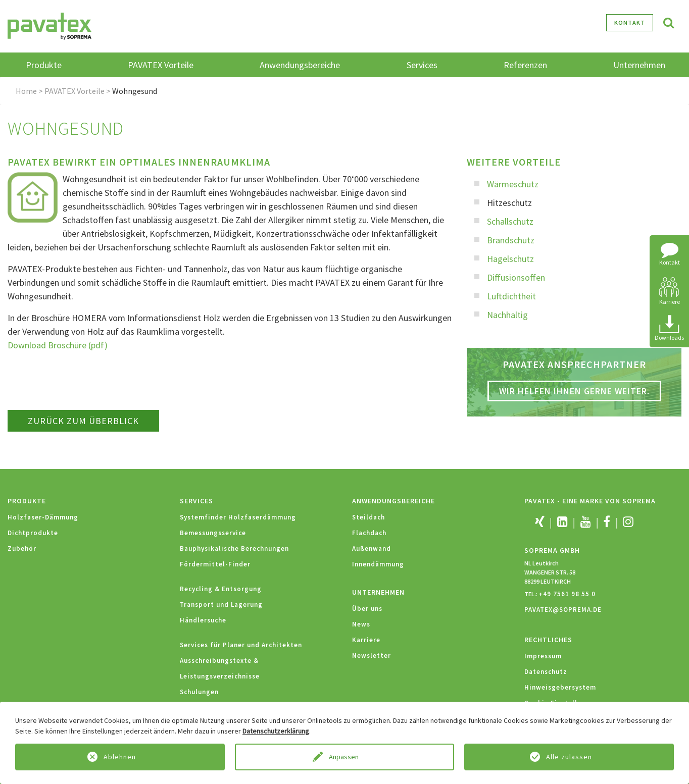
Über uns (367, 609)
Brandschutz (511, 240)
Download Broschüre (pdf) (58, 345)
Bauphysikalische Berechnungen (234, 548)
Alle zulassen (569, 757)
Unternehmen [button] (639, 65)
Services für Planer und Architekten (241, 645)
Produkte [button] (44, 65)
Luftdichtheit (511, 296)
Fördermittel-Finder (215, 564)
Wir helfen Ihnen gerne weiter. (574, 391)
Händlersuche (203, 620)
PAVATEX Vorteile (75, 91)
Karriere (366, 640)
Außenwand (372, 548)
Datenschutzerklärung (276, 731)
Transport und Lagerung (221, 605)
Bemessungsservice (213, 533)
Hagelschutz (510, 259)
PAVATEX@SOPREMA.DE (563, 610)
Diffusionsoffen (516, 277)
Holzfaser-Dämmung (43, 517)
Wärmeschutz (513, 184)
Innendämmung (378, 564)
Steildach (368, 517)
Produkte (27, 501)
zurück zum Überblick (83, 421)
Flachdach (369, 533)
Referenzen (525, 65)
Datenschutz (546, 672)
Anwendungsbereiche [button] (300, 65)
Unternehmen (378, 592)
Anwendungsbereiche (393, 501)
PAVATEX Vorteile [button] (161, 65)
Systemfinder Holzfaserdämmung (238, 517)
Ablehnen (120, 757)
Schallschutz (510, 221)
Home (26, 91)
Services (196, 501)
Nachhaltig (507, 315)
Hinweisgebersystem (560, 687)
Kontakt (630, 22)
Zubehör (22, 548)
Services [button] (422, 65)
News (361, 624)
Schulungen (199, 692)
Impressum (543, 656)
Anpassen (344, 757)
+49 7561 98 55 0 (567, 594)
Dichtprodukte (33, 533)
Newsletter (372, 656)
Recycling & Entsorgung (221, 589)
